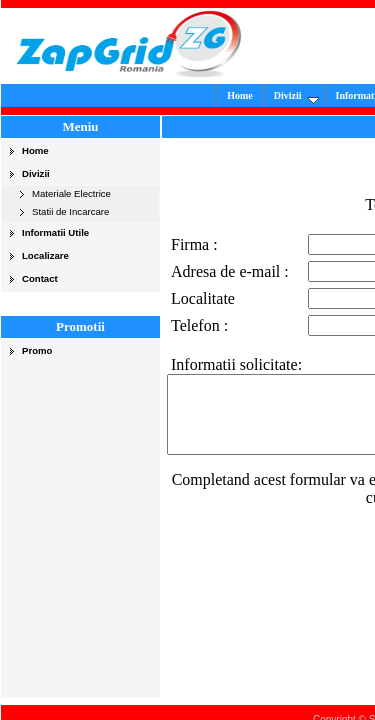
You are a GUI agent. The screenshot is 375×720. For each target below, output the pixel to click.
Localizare (45, 255)
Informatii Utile (55, 232)
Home (254, 95)
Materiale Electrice (71, 193)
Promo (37, 350)
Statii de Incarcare (70, 211)
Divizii (310, 97)
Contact (40, 278)
